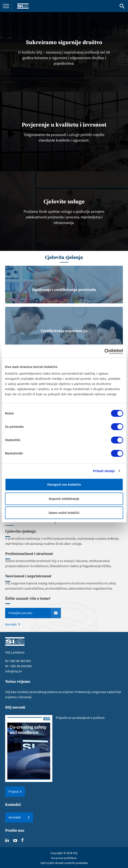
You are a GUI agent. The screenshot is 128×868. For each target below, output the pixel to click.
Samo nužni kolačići (64, 513)
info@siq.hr (14, 671)
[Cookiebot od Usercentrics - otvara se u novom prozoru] (104, 352)
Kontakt (11, 624)
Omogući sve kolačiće (64, 484)
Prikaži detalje (104, 471)
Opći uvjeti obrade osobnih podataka (64, 863)
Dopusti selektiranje (64, 499)
